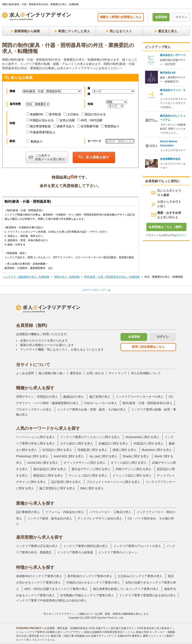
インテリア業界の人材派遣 (75, 552)
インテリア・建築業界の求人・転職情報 (26, 277)
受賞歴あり (110, 126)
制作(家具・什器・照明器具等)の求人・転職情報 (112, 277)
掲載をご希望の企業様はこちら (121, 17)
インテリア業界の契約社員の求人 (86, 546)
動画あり (35, 141)
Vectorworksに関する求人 (142, 437)
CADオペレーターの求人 (101, 403)
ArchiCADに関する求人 (43, 463)
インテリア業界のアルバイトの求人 (137, 546)
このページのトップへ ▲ (96, 290)
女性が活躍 (65, 120)
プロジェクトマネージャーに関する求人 (113, 482)
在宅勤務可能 (88, 126)
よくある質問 (25, 373)
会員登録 (161, 17)
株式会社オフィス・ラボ (173, 92)
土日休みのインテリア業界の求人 (140, 576)
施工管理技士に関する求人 (57, 488)
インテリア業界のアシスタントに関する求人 (90, 437)
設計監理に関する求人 (66, 482)
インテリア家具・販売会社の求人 (50, 518)
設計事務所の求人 (28, 512)
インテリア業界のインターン (118, 552)
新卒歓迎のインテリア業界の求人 (90, 576)
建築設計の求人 (74, 397)
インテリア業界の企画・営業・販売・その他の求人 (92, 409)
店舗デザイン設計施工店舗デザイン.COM (119, 628)
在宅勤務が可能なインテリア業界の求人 (87, 595)
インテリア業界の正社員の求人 (37, 546)
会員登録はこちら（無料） (166, 227)
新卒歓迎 (53, 114)
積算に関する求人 (125, 450)
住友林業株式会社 (170, 159)
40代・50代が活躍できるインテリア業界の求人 (56, 589)
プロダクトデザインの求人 (34, 409)
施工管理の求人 (100, 397)
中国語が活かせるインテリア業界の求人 (93, 582)
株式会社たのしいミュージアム (173, 118)
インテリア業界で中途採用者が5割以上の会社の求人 (51, 600)
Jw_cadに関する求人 (103, 456)
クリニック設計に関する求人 (132, 475)
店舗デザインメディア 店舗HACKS (111, 636)
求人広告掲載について (146, 373)
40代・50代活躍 (90, 120)
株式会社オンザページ (173, 55)
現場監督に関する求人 (92, 450)
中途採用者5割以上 (41, 132)
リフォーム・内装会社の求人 (65, 512)
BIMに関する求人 (92, 488)
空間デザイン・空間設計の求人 (37, 397)
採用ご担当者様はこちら (148, 347)
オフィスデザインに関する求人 (84, 463)
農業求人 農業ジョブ (144, 636)
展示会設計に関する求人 (50, 469)
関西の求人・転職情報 (67, 277)
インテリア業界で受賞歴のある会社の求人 (148, 595)
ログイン (181, 17)
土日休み (71, 114)
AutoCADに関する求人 (69, 456)
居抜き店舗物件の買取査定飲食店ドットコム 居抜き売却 (116, 632)
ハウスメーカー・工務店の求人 (110, 512)
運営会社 (76, 373)
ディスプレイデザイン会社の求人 (100, 518)
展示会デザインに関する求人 (91, 469)
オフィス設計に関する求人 (129, 463)
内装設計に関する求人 (148, 443)
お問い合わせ (95, 373)
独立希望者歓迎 (39, 126)
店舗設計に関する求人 (113, 443)
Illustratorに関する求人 (157, 450)
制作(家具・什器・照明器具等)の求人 (147, 403)
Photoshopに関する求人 (32, 456)
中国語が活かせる (40, 120)
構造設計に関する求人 (48, 475)
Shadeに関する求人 (136, 456)
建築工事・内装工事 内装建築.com (71, 636)
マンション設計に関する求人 (88, 475)
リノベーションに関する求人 (35, 437)
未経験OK (35, 114)
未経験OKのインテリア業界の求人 (39, 576)
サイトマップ (118, 373)
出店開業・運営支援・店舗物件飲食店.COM (69, 628)
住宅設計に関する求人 (57, 450)
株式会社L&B (168, 73)
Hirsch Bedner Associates (169, 143)
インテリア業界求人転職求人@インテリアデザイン (54, 632)
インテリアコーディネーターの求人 (140, 397)
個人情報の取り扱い (52, 373)
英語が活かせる (94, 114)
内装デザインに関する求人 (134, 469)
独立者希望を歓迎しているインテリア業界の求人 (126, 589)
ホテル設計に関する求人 (77, 443)
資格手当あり (64, 126)
